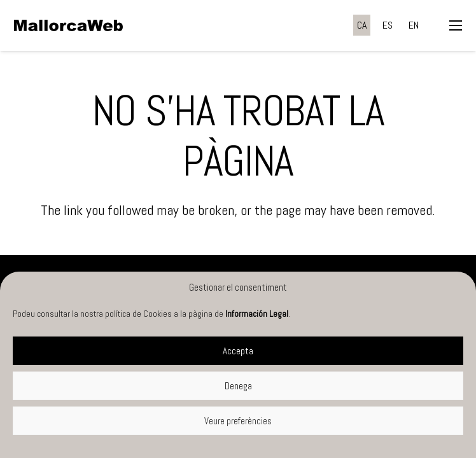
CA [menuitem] (362, 25)
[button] (455, 25)
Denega (238, 386)
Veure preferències (238, 421)
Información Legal (257, 314)
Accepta (238, 351)
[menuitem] (362, 25)
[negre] (68, 25)
